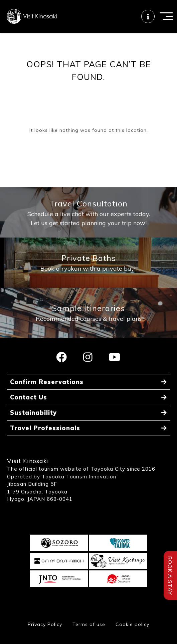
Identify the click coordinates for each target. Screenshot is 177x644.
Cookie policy (132, 624)
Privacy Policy (45, 624)
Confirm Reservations (47, 382)
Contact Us (29, 397)
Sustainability (33, 413)
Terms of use (89, 624)
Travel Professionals (45, 428)
